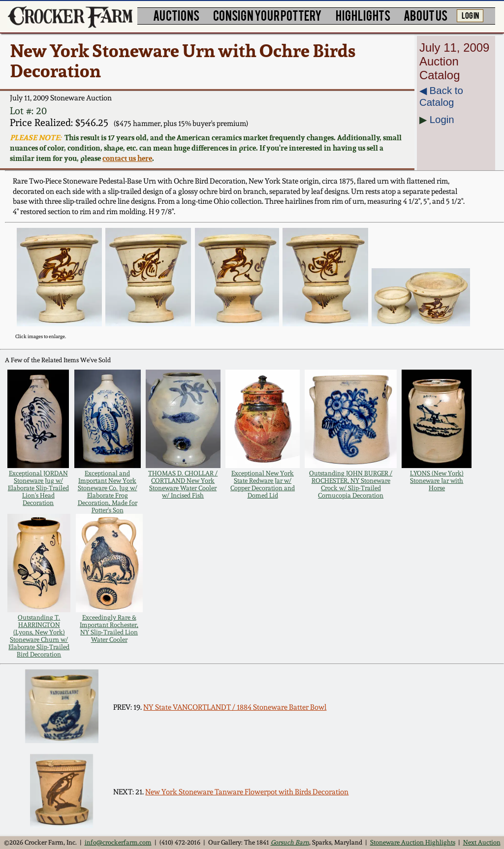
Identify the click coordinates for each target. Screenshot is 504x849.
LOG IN (470, 15)
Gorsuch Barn (290, 842)
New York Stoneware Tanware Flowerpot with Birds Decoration (247, 792)
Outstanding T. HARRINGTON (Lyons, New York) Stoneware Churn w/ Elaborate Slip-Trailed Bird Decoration (39, 636)
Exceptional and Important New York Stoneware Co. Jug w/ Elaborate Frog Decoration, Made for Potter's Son (108, 492)
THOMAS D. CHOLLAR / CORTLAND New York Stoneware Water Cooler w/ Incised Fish (183, 484)
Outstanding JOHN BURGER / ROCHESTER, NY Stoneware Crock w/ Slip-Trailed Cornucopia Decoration (351, 484)
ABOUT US (425, 15)
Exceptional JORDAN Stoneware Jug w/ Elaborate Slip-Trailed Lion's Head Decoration (38, 488)
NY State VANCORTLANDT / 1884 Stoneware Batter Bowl (235, 707)
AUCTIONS (176, 15)
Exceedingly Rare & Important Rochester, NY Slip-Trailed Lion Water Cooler (109, 629)
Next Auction (482, 842)
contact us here (127, 158)
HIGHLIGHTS (363, 15)
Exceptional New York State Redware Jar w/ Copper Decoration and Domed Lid (263, 484)
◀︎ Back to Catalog (441, 96)
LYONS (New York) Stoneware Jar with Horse (437, 481)
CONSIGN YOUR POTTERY (268, 15)
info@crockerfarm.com (118, 842)
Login (442, 119)
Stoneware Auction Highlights (413, 842)
